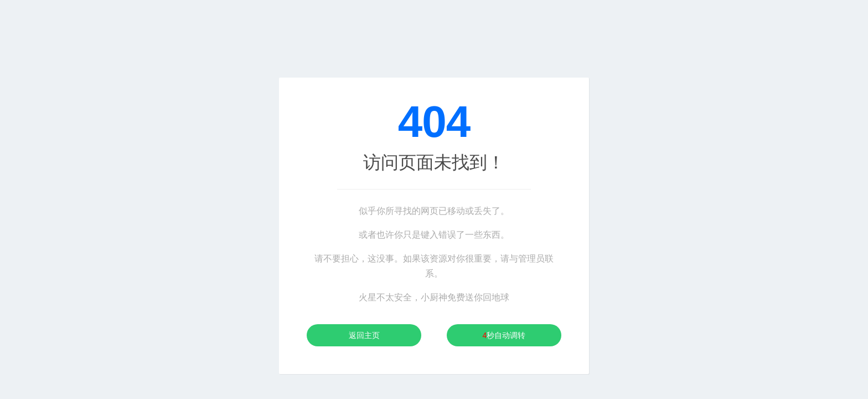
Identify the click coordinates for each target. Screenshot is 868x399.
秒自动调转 (504, 335)
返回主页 (364, 335)
